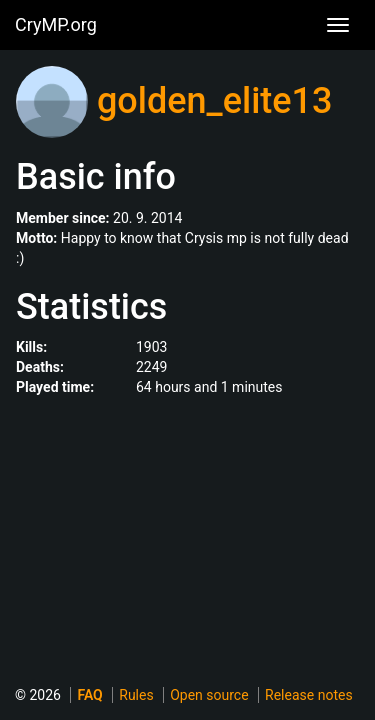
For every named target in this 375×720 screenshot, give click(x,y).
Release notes (309, 695)
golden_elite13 (215, 101)
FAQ (89, 695)
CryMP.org (56, 24)
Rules (136, 695)
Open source (209, 695)
